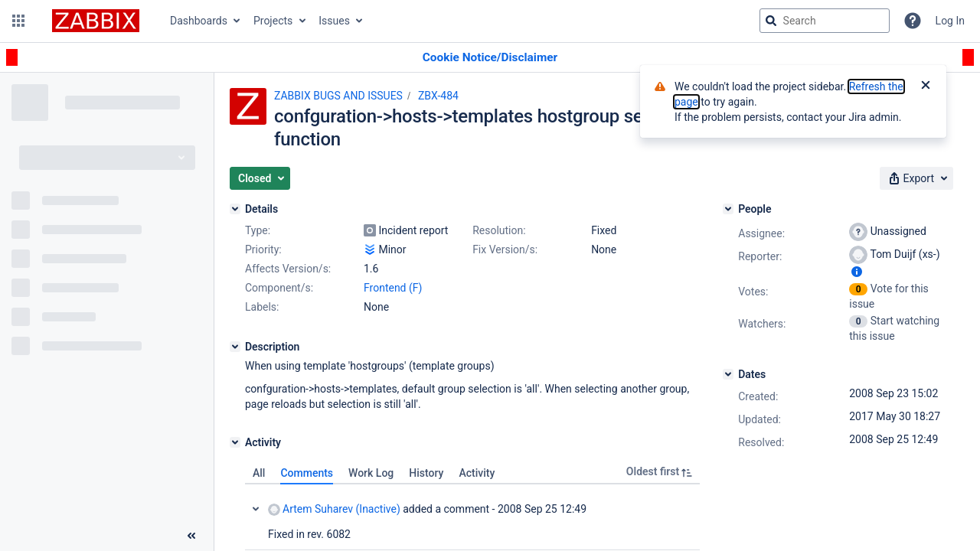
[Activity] (235, 442)
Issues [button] (334, 21)
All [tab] (259, 473)
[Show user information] (857, 272)
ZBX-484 (438, 96)
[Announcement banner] (490, 58)
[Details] (235, 209)
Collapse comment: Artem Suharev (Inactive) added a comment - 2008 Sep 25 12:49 (256, 509)
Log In (950, 21)
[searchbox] (825, 21)
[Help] (913, 21)
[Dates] (728, 374)
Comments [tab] (307, 473)
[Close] (926, 86)
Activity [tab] (477, 473)
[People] (728, 209)
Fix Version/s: (505, 249)
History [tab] (426, 473)
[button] (18, 21)
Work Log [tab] (371, 473)
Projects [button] (273, 21)
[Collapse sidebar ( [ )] (191, 536)
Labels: (262, 307)
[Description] (235, 347)
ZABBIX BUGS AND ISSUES (338, 96)
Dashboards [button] (199, 21)
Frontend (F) (393, 288)
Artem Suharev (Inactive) (334, 509)
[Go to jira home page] (96, 21)
